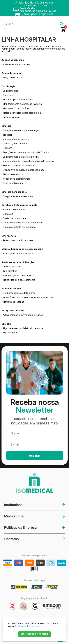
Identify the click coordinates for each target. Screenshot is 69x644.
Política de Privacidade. (28, 626)
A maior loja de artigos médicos (34, 4)
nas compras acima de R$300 (38, 9)
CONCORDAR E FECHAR (34, 634)
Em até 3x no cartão (38, 15)
